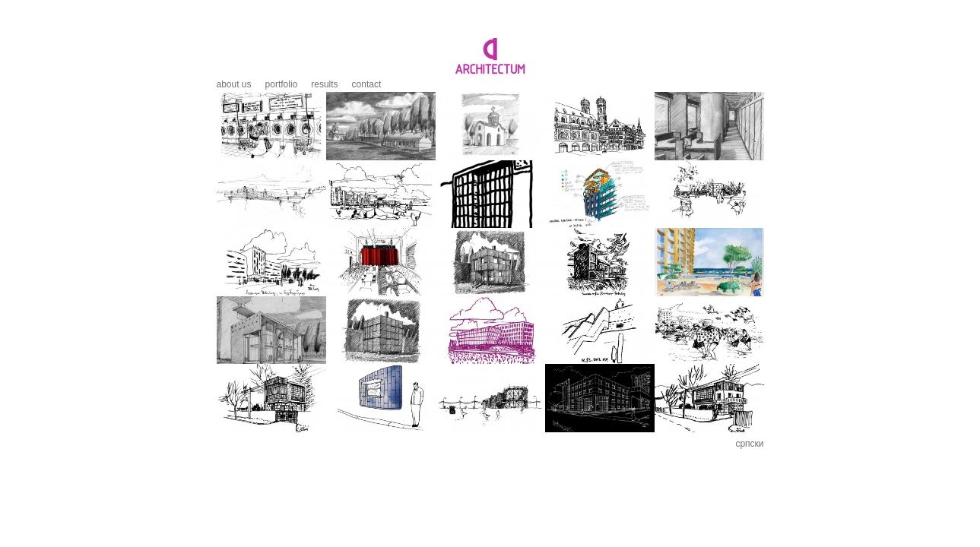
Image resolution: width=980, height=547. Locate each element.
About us (234, 84)
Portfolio (282, 84)
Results (324, 84)
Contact (367, 84)
